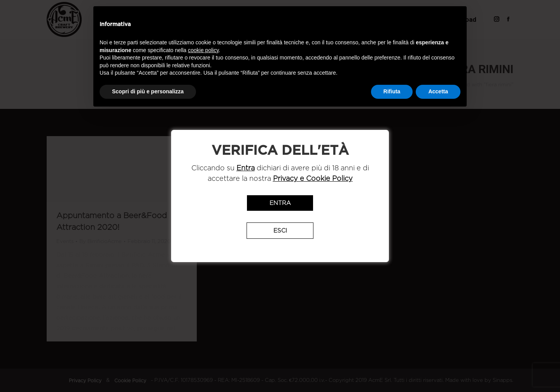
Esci (280, 231)
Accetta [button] (438, 91)
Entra (280, 203)
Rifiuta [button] (392, 91)
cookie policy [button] (203, 50)
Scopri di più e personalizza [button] (148, 91)
